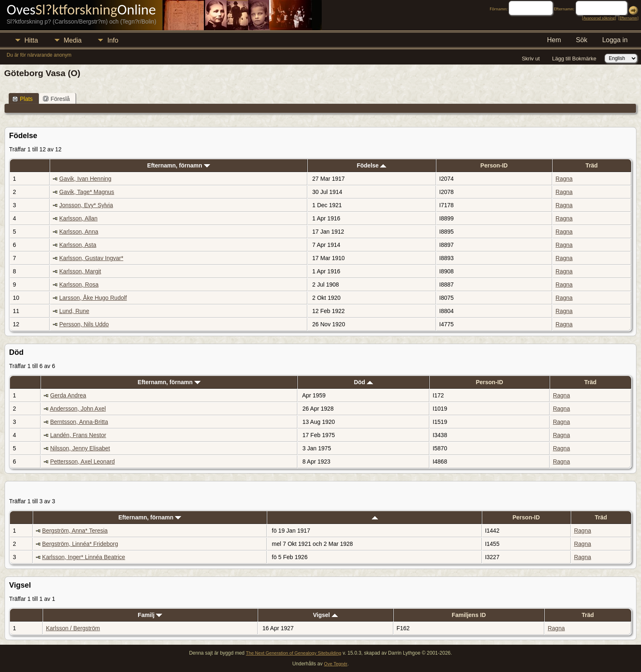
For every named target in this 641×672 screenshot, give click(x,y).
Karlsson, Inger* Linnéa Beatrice (84, 557)
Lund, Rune (74, 311)
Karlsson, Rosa (79, 285)
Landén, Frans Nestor (78, 435)
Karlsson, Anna (79, 232)
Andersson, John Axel (78, 409)
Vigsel (325, 615)
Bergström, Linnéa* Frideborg (80, 544)
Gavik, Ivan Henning (85, 179)
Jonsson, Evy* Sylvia (86, 205)
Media (73, 40)
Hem (554, 40)
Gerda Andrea (68, 395)
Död (364, 382)
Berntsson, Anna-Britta (79, 422)
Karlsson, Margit (80, 271)
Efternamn (628, 18)
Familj (150, 615)
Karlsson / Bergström (73, 628)
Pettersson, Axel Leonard (82, 462)
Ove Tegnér (336, 664)
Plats (23, 99)
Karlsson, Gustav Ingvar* (91, 258)
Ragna (564, 179)
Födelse (372, 165)
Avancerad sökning (599, 18)
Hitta (31, 40)
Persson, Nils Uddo (84, 324)
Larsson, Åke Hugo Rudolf (93, 298)
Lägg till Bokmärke (574, 59)
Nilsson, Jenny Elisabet (80, 448)
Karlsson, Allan (78, 218)
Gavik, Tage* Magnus (87, 192)
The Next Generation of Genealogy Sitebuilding (294, 653)
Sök (582, 40)
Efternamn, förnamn (179, 165)
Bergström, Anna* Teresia (75, 531)
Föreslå (56, 99)
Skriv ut (531, 59)
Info (113, 40)
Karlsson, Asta (78, 245)
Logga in (615, 40)
